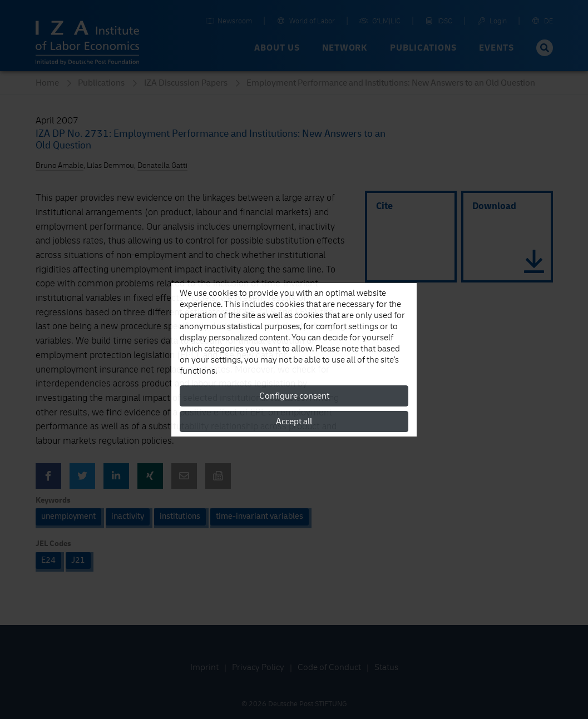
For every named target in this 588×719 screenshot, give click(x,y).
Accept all (294, 422)
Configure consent (294, 396)
